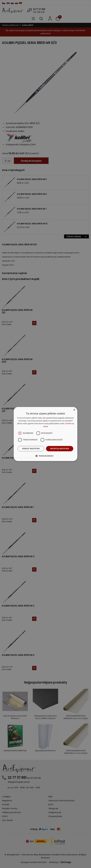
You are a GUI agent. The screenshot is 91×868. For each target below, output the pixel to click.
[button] (46, 456)
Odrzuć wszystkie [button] (31, 449)
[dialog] (46, 434)
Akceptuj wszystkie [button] (60, 449)
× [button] (74, 410)
